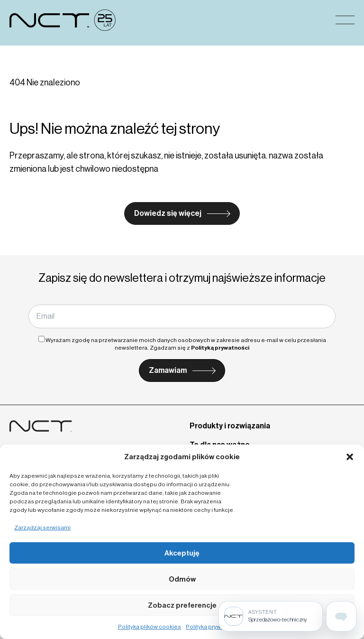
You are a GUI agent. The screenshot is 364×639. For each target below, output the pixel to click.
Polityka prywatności (214, 627)
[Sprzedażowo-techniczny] (271, 616)
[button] (350, 457)
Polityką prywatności (220, 348)
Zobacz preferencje (182, 605)
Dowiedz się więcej (168, 213)
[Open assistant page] (341, 616)
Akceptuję (182, 553)
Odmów (182, 579)
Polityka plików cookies (150, 627)
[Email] (182, 316)
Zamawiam (168, 370)
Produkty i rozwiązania (230, 426)
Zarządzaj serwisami (42, 528)
